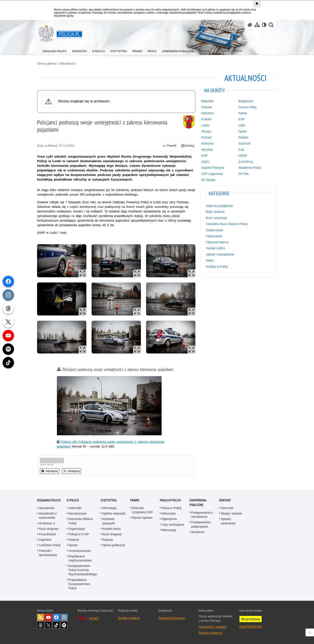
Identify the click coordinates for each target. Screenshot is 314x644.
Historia (74, 540)
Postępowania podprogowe (201, 524)
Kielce (243, 113)
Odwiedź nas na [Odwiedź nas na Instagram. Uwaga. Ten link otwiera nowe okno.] (64, 617)
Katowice (207, 113)
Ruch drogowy (49, 529)
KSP (242, 119)
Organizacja (77, 529)
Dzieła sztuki (214, 230)
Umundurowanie (80, 551)
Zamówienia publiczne (198, 503)
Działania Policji (49, 500)
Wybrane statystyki (109, 521)
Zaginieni (45, 540)
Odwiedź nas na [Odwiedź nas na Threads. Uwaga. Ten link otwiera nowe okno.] (41, 625)
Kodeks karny (112, 529)
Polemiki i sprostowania (48, 553)
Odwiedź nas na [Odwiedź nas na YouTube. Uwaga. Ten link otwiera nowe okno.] (48, 617)
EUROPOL (246, 162)
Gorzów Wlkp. (248, 107)
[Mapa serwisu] (257, 25)
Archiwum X (47, 523)
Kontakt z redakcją (129, 618)
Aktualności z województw (48, 516)
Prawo (135, 500)
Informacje (109, 508)
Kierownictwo (77, 513)
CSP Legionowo (212, 174)
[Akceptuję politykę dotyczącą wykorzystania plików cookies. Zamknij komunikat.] (257, 3)
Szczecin (245, 143)
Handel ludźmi (216, 248)
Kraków (206, 119)
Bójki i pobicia (215, 212)
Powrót (170, 146)
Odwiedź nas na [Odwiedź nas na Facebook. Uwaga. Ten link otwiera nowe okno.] (56, 617)
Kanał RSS (41, 617)
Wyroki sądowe (142, 518)
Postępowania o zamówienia (202, 515)
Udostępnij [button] (50, 471)
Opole (243, 131)
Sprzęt (73, 545)
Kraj (241, 150)
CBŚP (243, 156)
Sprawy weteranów (228, 521)
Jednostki (75, 508)
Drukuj (188, 146)
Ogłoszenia (169, 519)
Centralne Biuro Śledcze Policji (227, 224)
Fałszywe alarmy (217, 242)
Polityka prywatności (211, 633)
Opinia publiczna (114, 545)
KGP (205, 156)
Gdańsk (206, 107)
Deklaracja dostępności (172, 618)
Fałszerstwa (214, 236)
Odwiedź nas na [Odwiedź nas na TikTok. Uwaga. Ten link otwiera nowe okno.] (56, 625)
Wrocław (207, 150)
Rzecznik (227, 508)
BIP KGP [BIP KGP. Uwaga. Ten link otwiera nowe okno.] (94, 618)
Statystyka (109, 500)
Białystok (207, 101)
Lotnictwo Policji (50, 545)
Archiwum (198, 532)
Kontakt (225, 500)
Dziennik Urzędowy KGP (142, 510)
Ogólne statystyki (114, 513)
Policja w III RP (79, 534)
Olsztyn (206, 131)
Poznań (206, 137)
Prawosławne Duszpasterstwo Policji (79, 584)
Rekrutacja (169, 530)
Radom (243, 137)
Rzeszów (207, 143)
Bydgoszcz (246, 101)
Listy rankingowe (173, 525)
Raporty (108, 540)
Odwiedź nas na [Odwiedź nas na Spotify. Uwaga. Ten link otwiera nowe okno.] (64, 625)
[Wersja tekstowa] (264, 25)
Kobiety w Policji (217, 267)
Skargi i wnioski (231, 513)
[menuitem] (55, 50)
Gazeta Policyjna (213, 168)
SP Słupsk (208, 180)
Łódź (242, 125)
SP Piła (244, 174)
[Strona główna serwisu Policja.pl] (250, 25)
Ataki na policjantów (219, 206)
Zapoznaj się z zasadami (213, 627)
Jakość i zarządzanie (220, 254)
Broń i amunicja (216, 218)
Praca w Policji (170, 500)
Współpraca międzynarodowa (80, 558)
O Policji (73, 500)
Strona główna (47, 64)
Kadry (210, 260)
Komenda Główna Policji (81, 521)
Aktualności (68, 64)
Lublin (205, 125)
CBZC (205, 162)
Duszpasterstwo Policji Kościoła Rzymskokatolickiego (83, 570)
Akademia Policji (250, 168)
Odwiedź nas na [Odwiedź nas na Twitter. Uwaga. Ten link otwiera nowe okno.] (48, 625)
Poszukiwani (47, 534)
